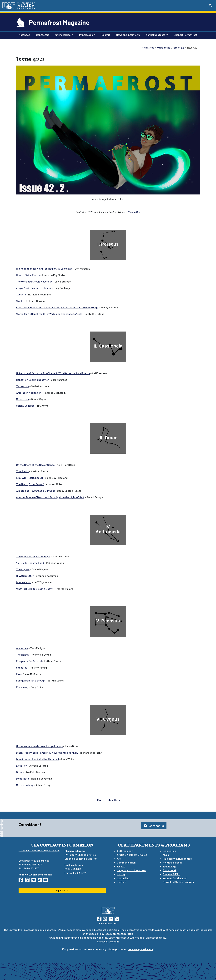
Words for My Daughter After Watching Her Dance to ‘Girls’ (49, 314)
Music (166, 855)
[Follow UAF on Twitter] (117, 918)
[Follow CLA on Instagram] (28, 881)
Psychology (169, 866)
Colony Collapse (25, 406)
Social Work (170, 870)
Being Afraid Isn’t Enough (31, 680)
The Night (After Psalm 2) (31, 484)
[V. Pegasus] (108, 622)
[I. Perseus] (108, 245)
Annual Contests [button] (156, 35)
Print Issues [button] (86, 35)
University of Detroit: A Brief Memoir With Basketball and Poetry (53, 373)
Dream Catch (24, 582)
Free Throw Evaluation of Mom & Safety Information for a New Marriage (57, 307)
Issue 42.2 (179, 48)
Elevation (22, 766)
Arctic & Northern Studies (132, 855)
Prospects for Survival (29, 661)
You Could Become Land (30, 563)
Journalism (124, 878)
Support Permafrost (185, 34)
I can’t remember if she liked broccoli (38, 759)
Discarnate (23, 778)
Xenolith (21, 294)
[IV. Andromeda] (108, 530)
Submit (105, 34)
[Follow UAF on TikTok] (111, 918)
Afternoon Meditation (29, 393)
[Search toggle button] (210, 6)
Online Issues (164, 48)
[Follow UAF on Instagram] (105, 918)
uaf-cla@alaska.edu (38, 861)
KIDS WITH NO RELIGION (29, 478)
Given (19, 772)
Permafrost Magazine (59, 22)
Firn (18, 674)
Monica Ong (134, 212)
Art (119, 859)
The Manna (22, 655)
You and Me (23, 386)
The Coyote (23, 569)
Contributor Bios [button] (108, 800)
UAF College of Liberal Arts (39, 850)
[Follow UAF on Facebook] (99, 918)
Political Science (173, 862)
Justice (121, 882)
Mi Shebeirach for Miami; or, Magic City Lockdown (44, 269)
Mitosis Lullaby (25, 785)
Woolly (20, 301)
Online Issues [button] (63, 35)
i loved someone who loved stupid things (39, 746)
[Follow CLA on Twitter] (35, 881)
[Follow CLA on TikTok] (40, 881)
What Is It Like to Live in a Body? (35, 589)
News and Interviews (127, 34)
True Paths (22, 471)
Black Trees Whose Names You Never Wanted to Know (47, 753)
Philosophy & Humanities (177, 859)
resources (22, 648)
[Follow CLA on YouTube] (46, 881)
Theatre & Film (172, 874)
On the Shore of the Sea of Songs (35, 465)
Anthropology (125, 851)
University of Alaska (20, 930)
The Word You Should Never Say (34, 281)
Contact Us (42, 34)
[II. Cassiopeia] (108, 347)
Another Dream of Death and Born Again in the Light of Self (50, 497)
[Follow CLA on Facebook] (22, 881)
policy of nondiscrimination (174, 930)
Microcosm (23, 399)
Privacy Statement (108, 941)
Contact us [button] (154, 826)
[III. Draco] (108, 438)
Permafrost (148, 48)
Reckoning (22, 687)
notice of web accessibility (150, 938)
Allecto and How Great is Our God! (35, 491)
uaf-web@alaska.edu (141, 949)
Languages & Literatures (131, 870)
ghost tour (22, 667)
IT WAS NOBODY (25, 576)
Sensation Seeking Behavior (32, 380)
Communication (126, 862)
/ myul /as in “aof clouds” (34, 288)
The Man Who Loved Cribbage (33, 556)
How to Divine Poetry (28, 275)
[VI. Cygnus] (108, 720)
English (121, 866)
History (121, 874)
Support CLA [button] (62, 890)
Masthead (24, 34)
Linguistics (169, 851)
